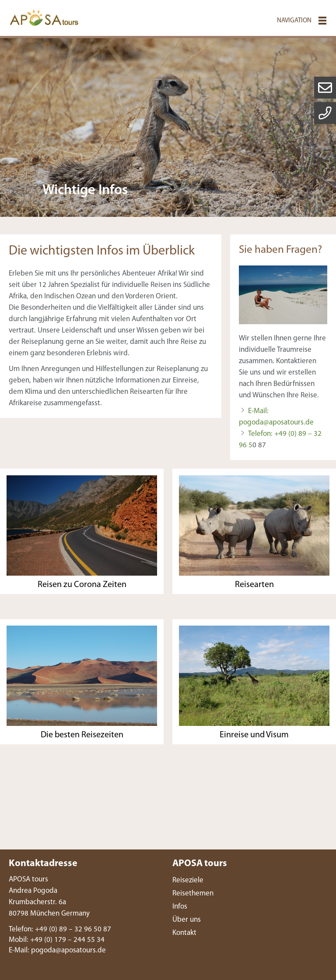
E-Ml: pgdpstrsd (57, 950)
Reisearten (254, 585)
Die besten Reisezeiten (82, 735)
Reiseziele (188, 880)
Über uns (187, 920)
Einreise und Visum (254, 735)
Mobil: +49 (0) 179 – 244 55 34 (57, 940)
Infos (180, 907)
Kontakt (184, 933)
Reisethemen (193, 893)
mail (325, 88)
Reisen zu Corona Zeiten (82, 585)
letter (325, 113)
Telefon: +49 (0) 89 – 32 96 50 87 (60, 929)
